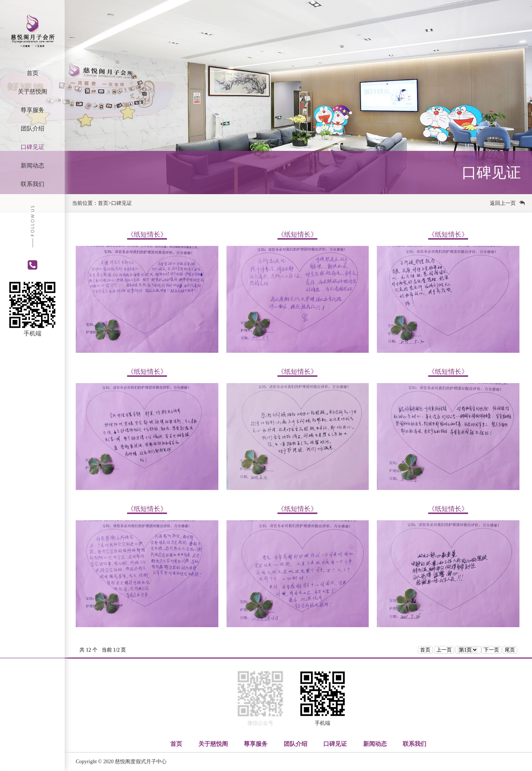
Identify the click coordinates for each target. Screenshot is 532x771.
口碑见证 (33, 147)
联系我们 (33, 184)
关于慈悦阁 (33, 92)
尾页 (510, 650)
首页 (33, 73)
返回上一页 (507, 203)
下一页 (491, 650)
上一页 (444, 650)
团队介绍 (33, 128)
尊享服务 (33, 110)
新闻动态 (33, 165)
